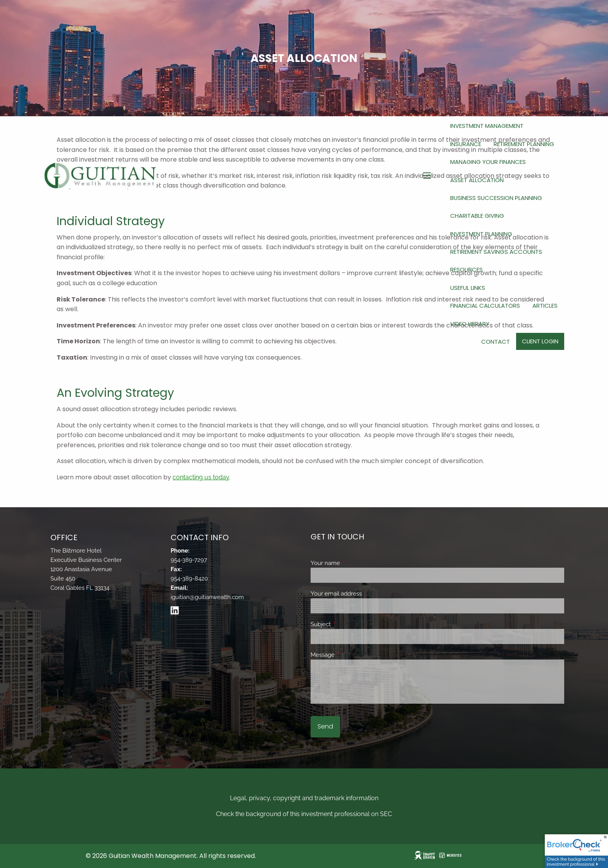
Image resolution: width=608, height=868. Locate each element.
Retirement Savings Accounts (496, 252)
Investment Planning (481, 234)
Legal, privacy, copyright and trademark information (304, 798)
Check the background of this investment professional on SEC (304, 814)
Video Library (470, 324)
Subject (349, 624)
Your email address (364, 594)
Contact (496, 342)
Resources (466, 270)
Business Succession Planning (496, 198)
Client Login (540, 341)
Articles (545, 306)
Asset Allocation (477, 180)
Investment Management (487, 126)
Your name (353, 563)
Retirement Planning (524, 144)
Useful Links (468, 288)
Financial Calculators (485, 306)
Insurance (466, 144)
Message (351, 655)
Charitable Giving (477, 216)
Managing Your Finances (488, 162)
